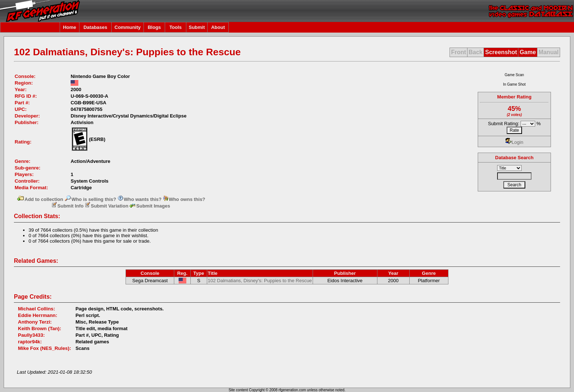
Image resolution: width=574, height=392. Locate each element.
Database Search (515, 158)
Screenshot (501, 52)
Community (128, 27)
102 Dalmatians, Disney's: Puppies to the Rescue (260, 281)
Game (528, 52)
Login (515, 142)
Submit (197, 27)
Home (70, 27)
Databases (95, 27)
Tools (176, 27)
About (218, 27)
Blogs (154, 27)
